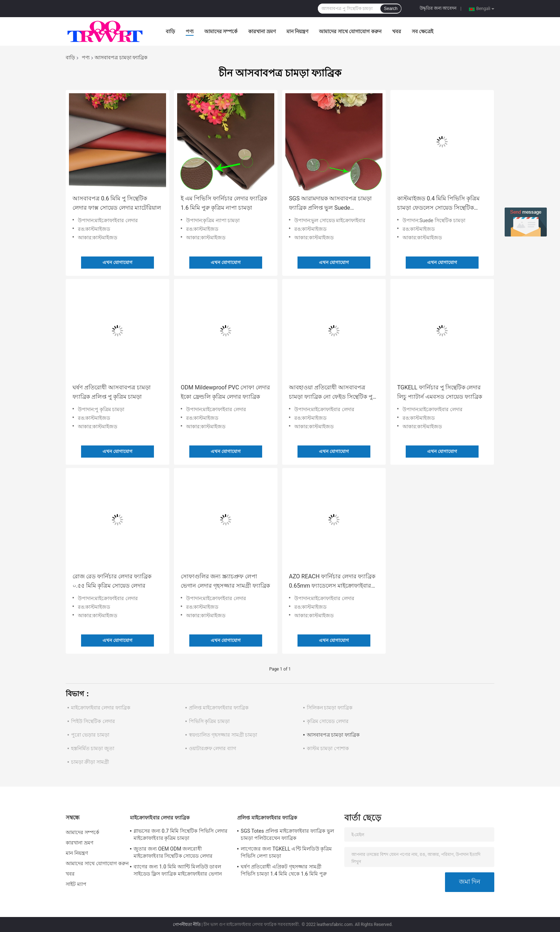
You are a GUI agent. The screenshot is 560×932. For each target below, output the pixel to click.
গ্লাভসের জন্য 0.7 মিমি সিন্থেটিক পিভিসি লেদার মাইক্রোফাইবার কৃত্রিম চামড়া (181, 834)
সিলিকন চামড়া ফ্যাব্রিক (330, 708)
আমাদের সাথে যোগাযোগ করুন (350, 31)
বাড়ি (170, 31)
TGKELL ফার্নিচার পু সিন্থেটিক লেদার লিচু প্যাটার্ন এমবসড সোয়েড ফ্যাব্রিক (440, 392)
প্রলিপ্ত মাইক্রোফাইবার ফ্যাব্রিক (219, 708)
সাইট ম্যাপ (76, 884)
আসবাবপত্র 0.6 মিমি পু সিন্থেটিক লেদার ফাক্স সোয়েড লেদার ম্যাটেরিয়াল (117, 203)
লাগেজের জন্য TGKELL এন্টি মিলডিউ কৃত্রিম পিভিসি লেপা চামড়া (286, 852)
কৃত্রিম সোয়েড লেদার (328, 721)
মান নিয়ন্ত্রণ (297, 31)
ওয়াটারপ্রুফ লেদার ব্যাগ (212, 748)
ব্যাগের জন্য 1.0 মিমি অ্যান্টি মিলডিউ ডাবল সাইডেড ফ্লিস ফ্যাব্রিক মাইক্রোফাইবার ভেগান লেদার (178, 871)
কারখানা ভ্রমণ (262, 31)
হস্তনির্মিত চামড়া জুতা (93, 748)
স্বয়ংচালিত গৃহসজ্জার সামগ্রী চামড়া (223, 735)
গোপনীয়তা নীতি (187, 924)
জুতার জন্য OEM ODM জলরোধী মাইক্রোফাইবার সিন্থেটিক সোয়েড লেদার (173, 852)
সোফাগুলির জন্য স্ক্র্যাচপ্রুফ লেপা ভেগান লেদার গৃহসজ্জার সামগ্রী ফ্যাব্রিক (225, 581)
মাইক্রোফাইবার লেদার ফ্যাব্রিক (101, 708)
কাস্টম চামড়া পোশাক (328, 748)
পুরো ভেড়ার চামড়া (90, 735)
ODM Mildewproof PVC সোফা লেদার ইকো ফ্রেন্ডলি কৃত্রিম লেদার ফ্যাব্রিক (225, 392)
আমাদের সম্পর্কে (221, 31)
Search (391, 9)
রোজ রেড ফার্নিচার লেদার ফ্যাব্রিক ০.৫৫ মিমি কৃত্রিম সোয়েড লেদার (112, 581)
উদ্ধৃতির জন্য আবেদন (438, 8)
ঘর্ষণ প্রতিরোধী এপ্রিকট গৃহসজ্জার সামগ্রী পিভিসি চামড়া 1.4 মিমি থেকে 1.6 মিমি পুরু (284, 870)
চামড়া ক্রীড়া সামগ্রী (90, 762)
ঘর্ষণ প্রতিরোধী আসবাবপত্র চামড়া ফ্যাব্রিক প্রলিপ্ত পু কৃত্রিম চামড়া (112, 392)
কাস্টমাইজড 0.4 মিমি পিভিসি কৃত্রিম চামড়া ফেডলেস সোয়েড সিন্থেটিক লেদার (438, 204)
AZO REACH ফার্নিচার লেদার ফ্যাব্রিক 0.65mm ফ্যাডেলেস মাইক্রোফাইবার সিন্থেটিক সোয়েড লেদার (332, 582)
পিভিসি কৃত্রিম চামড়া (209, 721)
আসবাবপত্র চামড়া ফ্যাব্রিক (333, 735)
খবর (397, 31)
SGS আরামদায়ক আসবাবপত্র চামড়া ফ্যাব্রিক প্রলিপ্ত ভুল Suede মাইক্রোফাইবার (330, 204)
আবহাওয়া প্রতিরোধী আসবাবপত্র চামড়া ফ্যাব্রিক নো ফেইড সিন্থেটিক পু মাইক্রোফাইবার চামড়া (331, 393)
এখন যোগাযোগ (117, 262)
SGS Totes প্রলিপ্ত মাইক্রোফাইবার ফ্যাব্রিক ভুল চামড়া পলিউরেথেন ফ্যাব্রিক (287, 834)
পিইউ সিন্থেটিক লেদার (93, 721)
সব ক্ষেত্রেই (422, 31)
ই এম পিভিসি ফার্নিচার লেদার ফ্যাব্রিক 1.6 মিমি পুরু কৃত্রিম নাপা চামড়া (224, 203)
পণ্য (190, 31)
